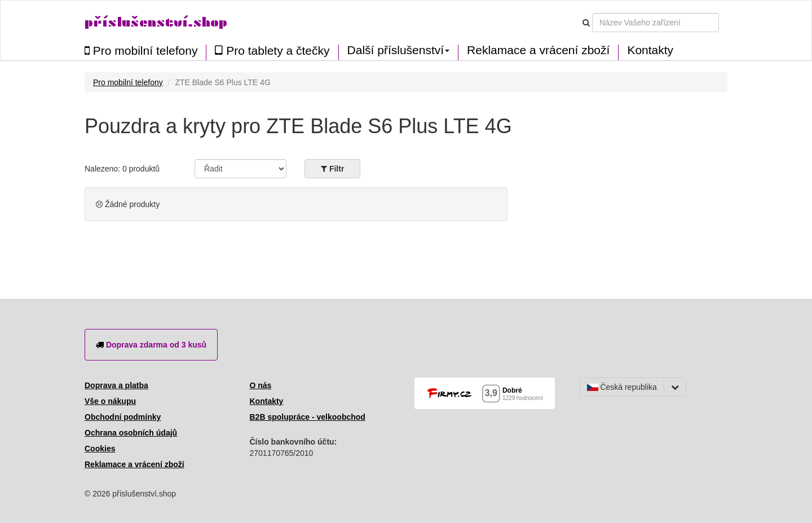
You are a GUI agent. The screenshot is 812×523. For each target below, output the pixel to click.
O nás (261, 385)
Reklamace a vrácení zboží (538, 50)
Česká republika (622, 387)
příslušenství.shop (156, 22)
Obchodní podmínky (123, 417)
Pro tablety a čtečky (272, 50)
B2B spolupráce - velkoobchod (308, 417)
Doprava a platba (116, 385)
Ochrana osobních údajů (131, 433)
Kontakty (650, 50)
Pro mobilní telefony (141, 50)
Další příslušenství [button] (399, 50)
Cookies (100, 449)
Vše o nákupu (110, 401)
